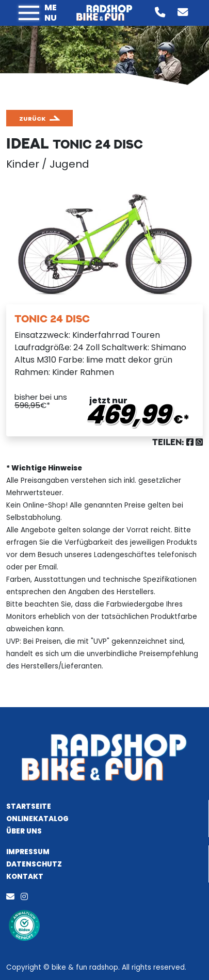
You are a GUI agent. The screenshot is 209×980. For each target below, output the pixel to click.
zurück (33, 119)
